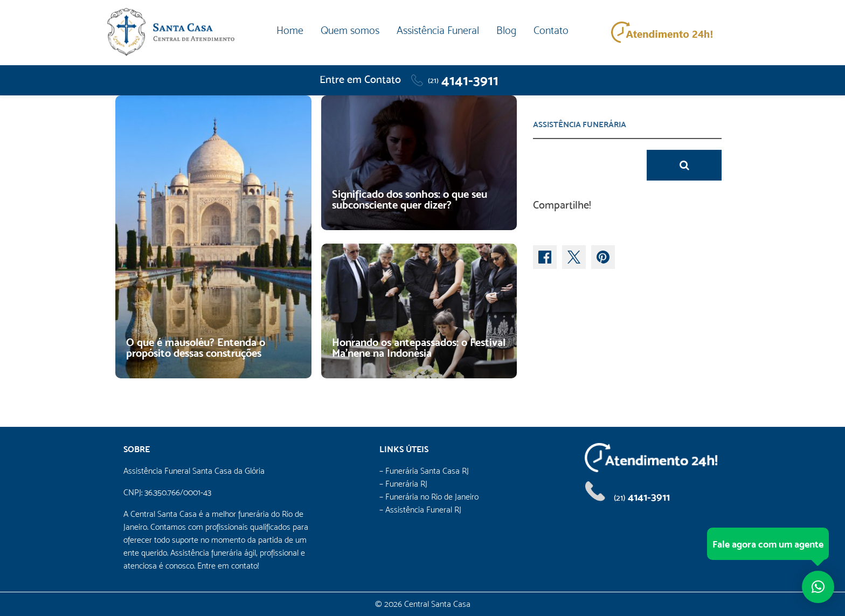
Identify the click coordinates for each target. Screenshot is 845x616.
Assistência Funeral (438, 30)
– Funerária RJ (403, 484)
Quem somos (350, 30)
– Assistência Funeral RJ (420, 510)
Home (290, 30)
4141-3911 (463, 80)
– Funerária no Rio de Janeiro (429, 497)
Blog (506, 30)
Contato (551, 30)
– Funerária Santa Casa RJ (424, 471)
